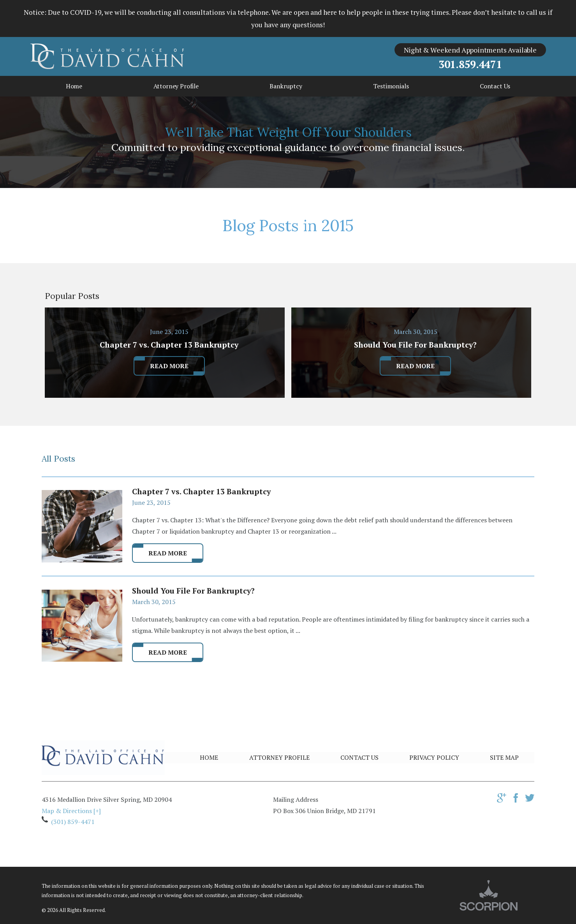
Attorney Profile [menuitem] (176, 86)
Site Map (504, 757)
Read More (168, 553)
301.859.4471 (470, 64)
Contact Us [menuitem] (495, 86)
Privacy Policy (434, 757)
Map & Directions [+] (71, 811)
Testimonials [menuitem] (391, 86)
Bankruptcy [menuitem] (286, 86)
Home (209, 757)
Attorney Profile (279, 757)
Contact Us (359, 757)
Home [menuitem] (74, 86)
